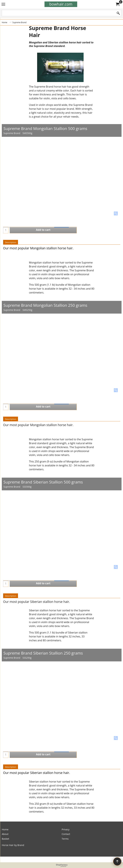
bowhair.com (61, 4)
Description (11, 242)
